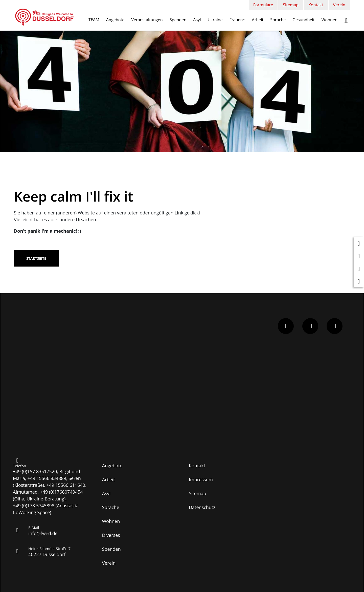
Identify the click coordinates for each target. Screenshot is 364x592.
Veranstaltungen (147, 20)
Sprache (278, 20)
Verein (339, 5)
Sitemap (291, 5)
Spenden (178, 20)
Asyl (197, 20)
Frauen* (237, 20)
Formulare (263, 5)
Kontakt (316, 5)
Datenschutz (202, 507)
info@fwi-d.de (43, 533)
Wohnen (329, 20)
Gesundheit (303, 20)
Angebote (115, 20)
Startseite (36, 258)
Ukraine (215, 20)
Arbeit (258, 20)
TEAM (94, 20)
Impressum (201, 479)
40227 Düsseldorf (47, 554)
